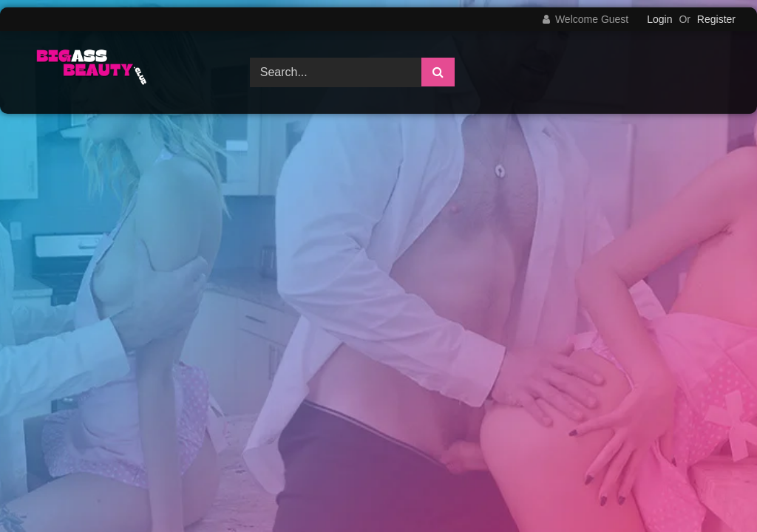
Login (659, 19)
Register (716, 19)
